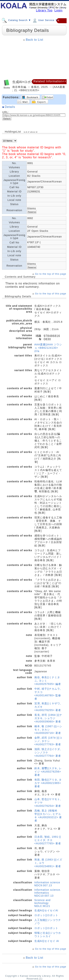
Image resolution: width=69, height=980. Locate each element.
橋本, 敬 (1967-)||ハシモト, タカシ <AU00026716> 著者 (48, 730)
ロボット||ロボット (46, 915)
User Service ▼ (45, 20)
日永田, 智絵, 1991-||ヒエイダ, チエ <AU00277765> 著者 (48, 840)
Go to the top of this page (51, 274)
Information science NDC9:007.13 (47, 884)
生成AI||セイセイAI (46, 910)
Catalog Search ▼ (16, 20)
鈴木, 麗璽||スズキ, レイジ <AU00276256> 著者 (48, 772)
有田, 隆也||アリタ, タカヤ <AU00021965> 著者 (48, 783)
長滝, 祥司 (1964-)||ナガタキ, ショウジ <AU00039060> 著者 (48, 718)
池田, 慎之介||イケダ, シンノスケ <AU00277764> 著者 (48, 752)
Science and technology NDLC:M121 (43, 903)
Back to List (34, 40)
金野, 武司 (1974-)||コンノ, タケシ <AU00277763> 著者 (48, 741)
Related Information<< (50, 81)
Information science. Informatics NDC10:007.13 (48, 893)
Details (10, 107)
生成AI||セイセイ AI (47, 941)
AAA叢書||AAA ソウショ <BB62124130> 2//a (48, 348)
